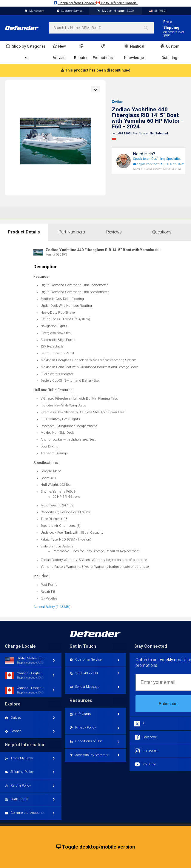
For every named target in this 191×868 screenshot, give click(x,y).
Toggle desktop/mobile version (96, 847)
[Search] (148, 28)
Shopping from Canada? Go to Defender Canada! (95, 3)
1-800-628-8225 (172, 164)
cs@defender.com (146, 164)
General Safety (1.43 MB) (52, 607)
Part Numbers (72, 232)
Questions (162, 232)
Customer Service (70, 11)
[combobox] (101, 28)
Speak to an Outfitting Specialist (157, 159)
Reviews (114, 232)
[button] (95, 89)
